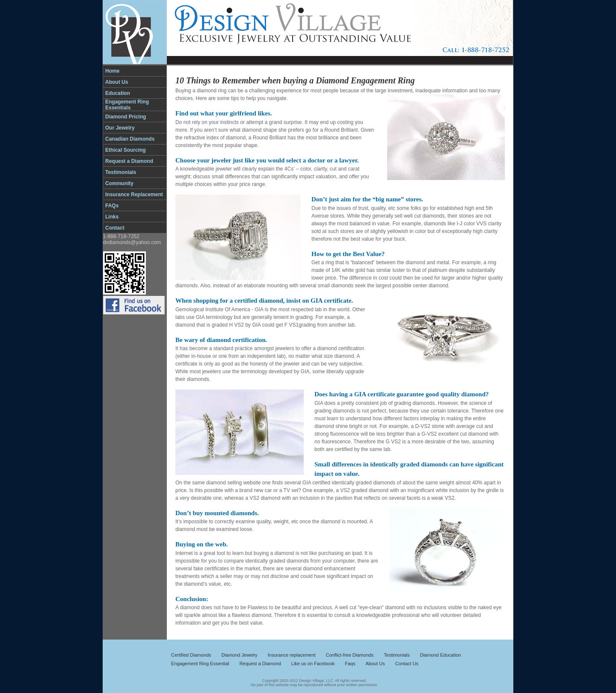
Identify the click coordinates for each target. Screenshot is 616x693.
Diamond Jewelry (239, 655)
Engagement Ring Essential (200, 664)
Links (112, 217)
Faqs (350, 664)
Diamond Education (441, 655)
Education (118, 93)
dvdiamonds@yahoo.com (132, 242)
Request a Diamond (129, 161)
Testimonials (121, 172)
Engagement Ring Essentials (127, 105)
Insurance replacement (292, 655)
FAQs (112, 206)
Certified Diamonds (191, 655)
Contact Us (407, 664)
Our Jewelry (120, 128)
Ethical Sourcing (126, 150)
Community (119, 183)
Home (112, 71)
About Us (117, 82)
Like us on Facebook (313, 664)
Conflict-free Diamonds (350, 655)
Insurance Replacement (134, 195)
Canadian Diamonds (130, 139)
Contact (115, 228)
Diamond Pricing (126, 117)
